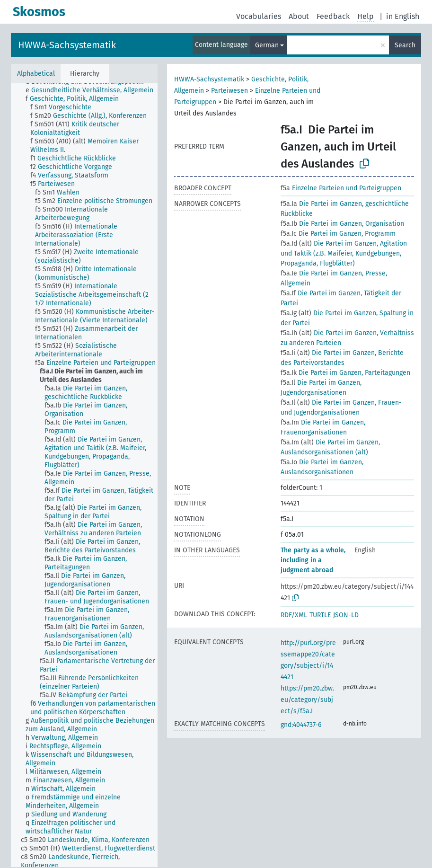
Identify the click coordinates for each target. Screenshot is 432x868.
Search (405, 45)
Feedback (333, 16)
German (267, 45)
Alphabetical (36, 74)
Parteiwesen (229, 91)
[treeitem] (93, 90)
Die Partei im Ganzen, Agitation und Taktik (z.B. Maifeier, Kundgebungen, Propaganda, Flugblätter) (344, 253)
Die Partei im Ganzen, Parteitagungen (345, 373)
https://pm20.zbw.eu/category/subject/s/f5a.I (307, 700)
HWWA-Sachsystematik (67, 45)
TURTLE (320, 615)
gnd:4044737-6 (301, 725)
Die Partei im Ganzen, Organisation (342, 224)
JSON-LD (346, 615)
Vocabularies (259, 16)
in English (403, 16)
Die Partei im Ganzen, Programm (338, 234)
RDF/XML (294, 615)
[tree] (84, 475)
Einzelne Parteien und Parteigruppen (341, 188)
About (299, 16)
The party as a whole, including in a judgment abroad (313, 560)
